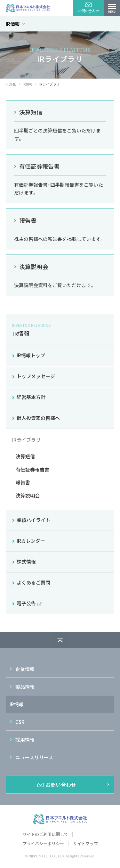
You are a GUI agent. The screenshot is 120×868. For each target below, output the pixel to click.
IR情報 (15, 24)
